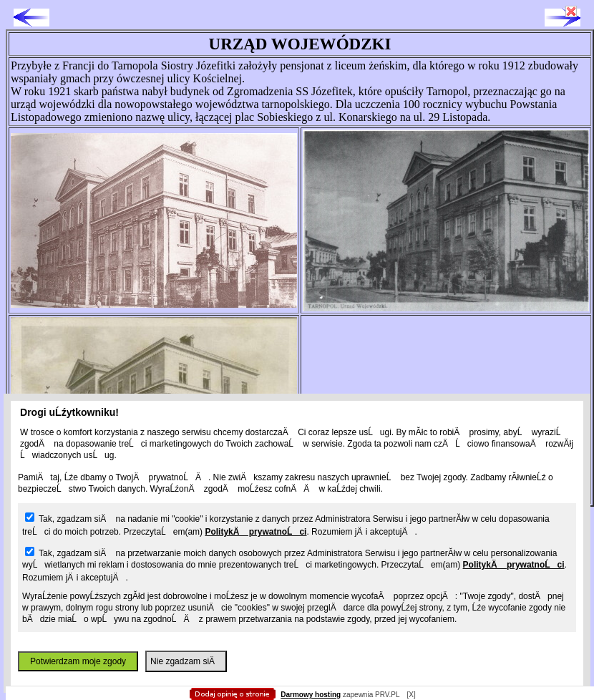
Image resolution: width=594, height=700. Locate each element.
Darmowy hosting (311, 695)
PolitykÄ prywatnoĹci (255, 532)
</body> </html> (297, 72)
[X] (411, 695)
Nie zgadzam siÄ (186, 661)
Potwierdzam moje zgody (78, 661)
